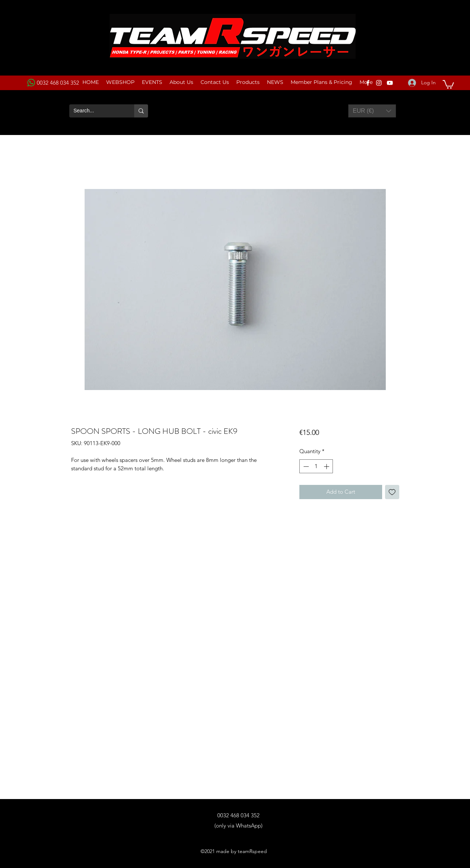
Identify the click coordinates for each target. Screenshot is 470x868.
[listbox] (372, 111)
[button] (448, 84)
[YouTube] (390, 83)
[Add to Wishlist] (392, 492)
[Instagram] (379, 83)
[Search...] (96, 111)
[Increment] (327, 466)
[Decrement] (305, 466)
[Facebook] (368, 83)
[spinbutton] (316, 466)
